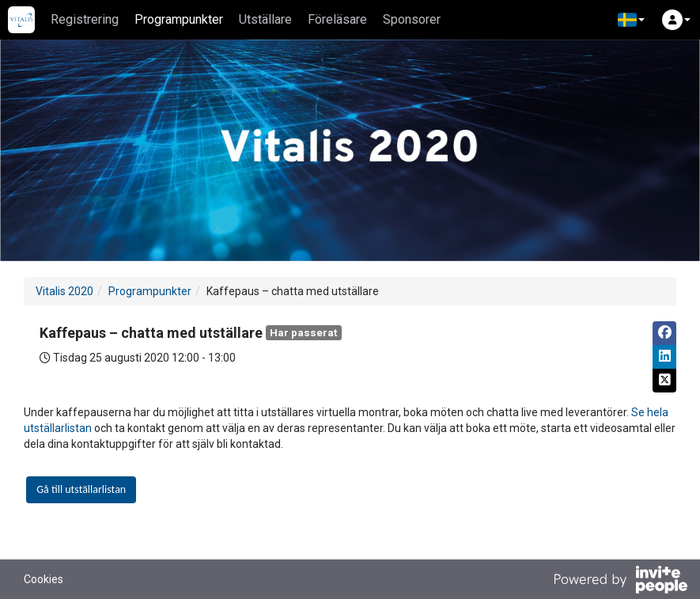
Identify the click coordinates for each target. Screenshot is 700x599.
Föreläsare (337, 19)
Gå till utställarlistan (81, 489)
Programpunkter (179, 19)
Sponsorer (412, 19)
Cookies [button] (44, 579)
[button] (631, 20)
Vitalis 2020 (64, 291)
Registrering (85, 19)
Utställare (265, 19)
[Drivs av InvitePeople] (620, 582)
